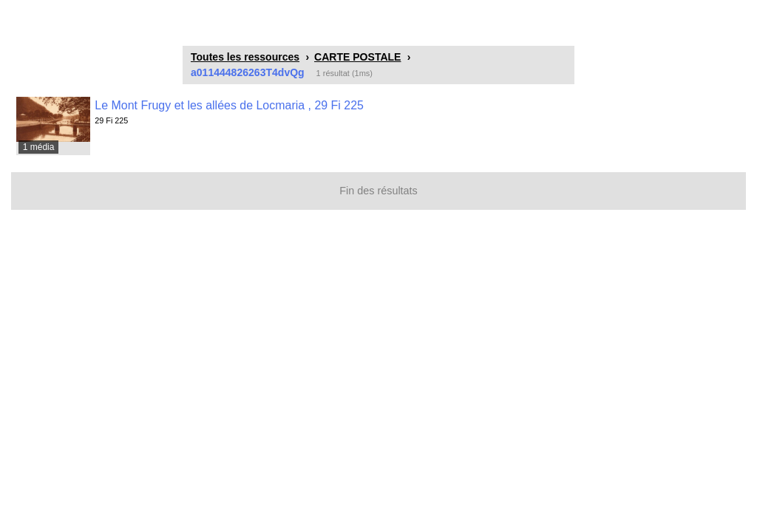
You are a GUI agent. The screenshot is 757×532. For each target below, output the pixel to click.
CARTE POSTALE (357, 57)
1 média (39, 147)
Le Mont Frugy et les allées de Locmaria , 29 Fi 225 (229, 105)
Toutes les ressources (245, 57)
